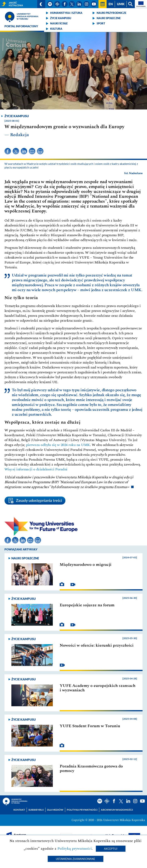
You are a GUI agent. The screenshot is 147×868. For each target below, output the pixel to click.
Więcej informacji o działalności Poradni (36, 469)
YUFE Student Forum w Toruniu (90, 726)
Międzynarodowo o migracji (86, 565)
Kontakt (19, 810)
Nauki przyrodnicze (111, 13)
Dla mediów (55, 810)
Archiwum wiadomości (117, 810)
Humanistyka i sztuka (66, 13)
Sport (101, 23)
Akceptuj (111, 849)
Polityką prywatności (75, 849)
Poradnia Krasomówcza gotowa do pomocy (91, 769)
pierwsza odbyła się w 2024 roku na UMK (58, 445)
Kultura (56, 29)
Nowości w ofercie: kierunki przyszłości (97, 645)
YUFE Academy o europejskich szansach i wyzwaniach (98, 688)
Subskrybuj (36, 810)
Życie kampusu (61, 18)
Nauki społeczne (109, 18)
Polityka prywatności (82, 810)
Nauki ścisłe (59, 23)
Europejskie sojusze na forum (87, 605)
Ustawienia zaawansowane (76, 859)
